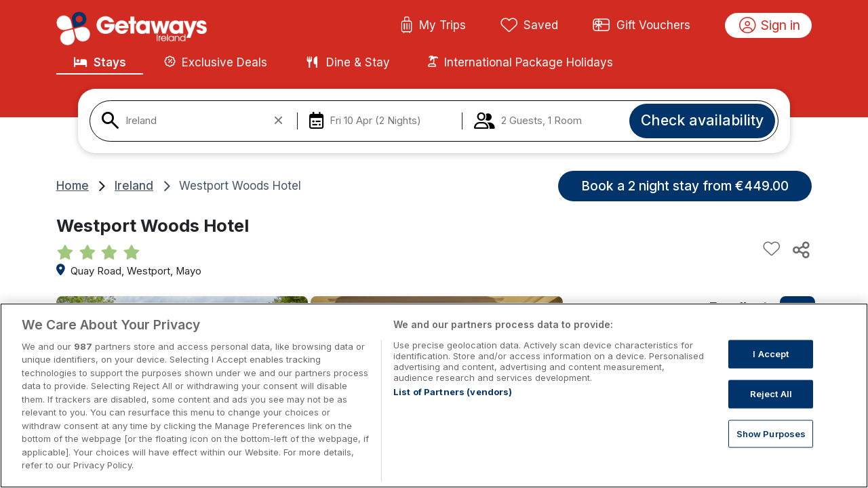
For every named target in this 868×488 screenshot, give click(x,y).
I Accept (771, 367)
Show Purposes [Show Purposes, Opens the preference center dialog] (771, 447)
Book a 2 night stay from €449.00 (685, 186)
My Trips (433, 26)
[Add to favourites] (772, 249)
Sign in (770, 26)
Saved (530, 26)
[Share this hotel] (800, 249)
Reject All (771, 407)
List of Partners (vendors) (453, 405)
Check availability (702, 120)
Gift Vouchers (642, 26)
